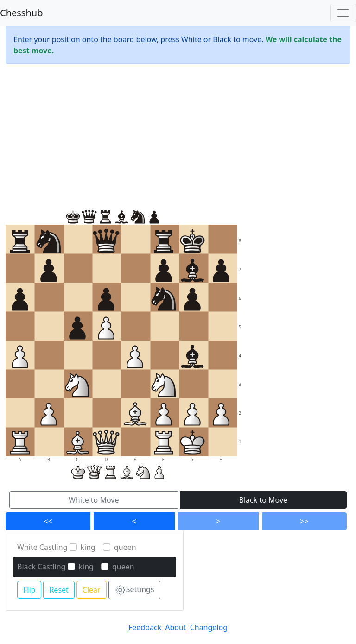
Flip (29, 590)
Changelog (209, 627)
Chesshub (21, 13)
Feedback (145, 627)
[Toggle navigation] (343, 13)
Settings (134, 590)
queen (125, 547)
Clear (92, 590)
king (88, 547)
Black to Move (264, 500)
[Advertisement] (178, 136)
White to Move (94, 500)
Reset (59, 590)
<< (48, 521)
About (175, 627)
